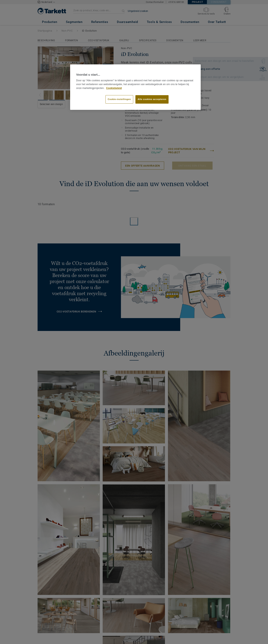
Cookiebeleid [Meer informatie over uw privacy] (114, 88)
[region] (135, 87)
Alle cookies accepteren (152, 99)
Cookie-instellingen (119, 99)
